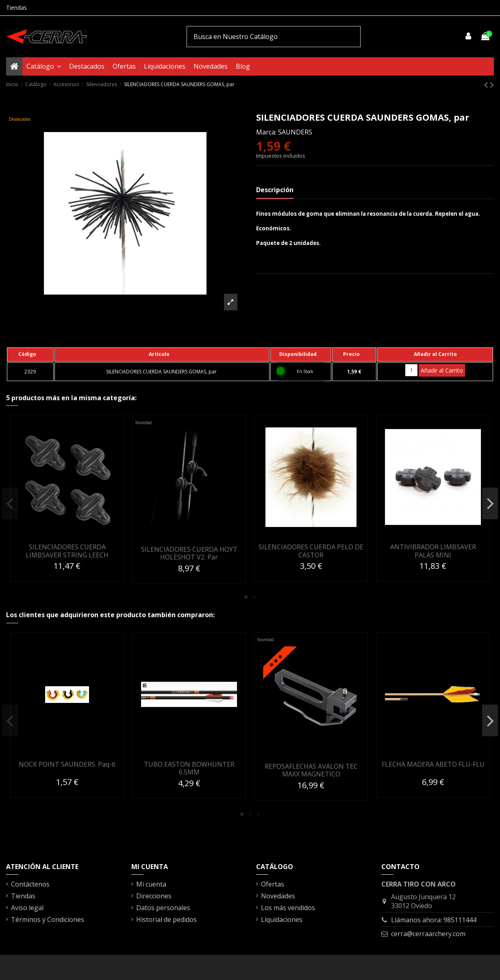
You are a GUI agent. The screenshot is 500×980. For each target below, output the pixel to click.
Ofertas (273, 884)
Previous (10, 503)
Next (490, 503)
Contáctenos (30, 884)
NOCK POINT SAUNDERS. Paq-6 (67, 764)
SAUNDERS (295, 132)
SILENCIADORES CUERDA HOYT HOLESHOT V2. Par (189, 553)
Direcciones (154, 896)
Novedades (278, 896)
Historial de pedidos (166, 919)
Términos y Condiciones (48, 919)
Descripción (275, 190)
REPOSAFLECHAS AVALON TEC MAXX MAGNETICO (311, 770)
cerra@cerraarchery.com (428, 934)
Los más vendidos (288, 908)
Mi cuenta (151, 884)
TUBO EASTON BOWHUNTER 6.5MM (189, 768)
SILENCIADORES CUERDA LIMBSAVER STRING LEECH (67, 551)
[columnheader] (30, 354)
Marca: (266, 132)
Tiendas (16, 8)
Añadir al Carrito (442, 370)
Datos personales (163, 908)
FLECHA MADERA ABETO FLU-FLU (433, 764)
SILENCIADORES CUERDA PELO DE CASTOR (311, 551)
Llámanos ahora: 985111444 (434, 920)
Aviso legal (27, 908)
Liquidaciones (282, 919)
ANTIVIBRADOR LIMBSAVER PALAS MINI (433, 551)
